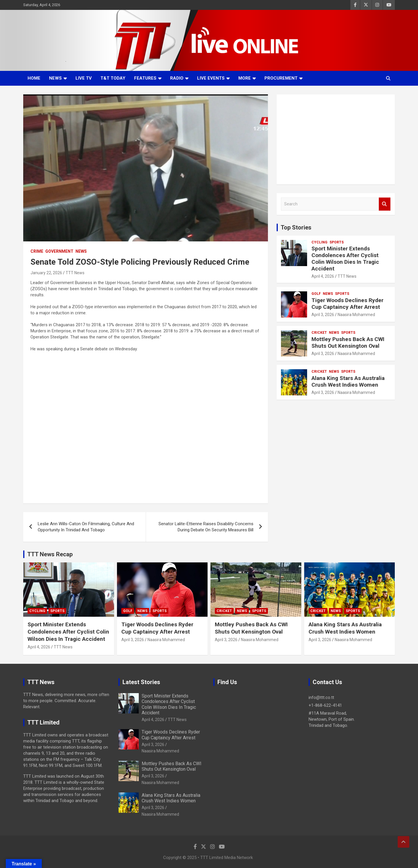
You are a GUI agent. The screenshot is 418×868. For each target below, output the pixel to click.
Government (59, 251)
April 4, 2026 (323, 276)
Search (385, 204)
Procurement (281, 78)
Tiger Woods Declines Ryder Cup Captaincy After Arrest (347, 304)
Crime (37, 251)
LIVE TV (84, 78)
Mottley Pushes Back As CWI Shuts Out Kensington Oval (348, 342)
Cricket (319, 333)
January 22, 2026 (46, 273)
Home (34, 78)
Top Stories (296, 227)
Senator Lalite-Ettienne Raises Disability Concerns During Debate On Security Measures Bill (206, 527)
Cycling (319, 242)
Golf (316, 294)
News (55, 78)
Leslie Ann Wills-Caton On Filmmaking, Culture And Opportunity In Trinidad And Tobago (86, 527)
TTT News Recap (50, 554)
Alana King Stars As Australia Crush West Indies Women (348, 381)
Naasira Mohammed (356, 315)
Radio (177, 78)
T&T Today (113, 78)
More (245, 78)
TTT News (75, 273)
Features (145, 78)
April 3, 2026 (323, 315)
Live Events (211, 78)
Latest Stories (141, 682)
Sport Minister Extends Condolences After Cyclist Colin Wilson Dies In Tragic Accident (345, 258)
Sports (337, 242)
